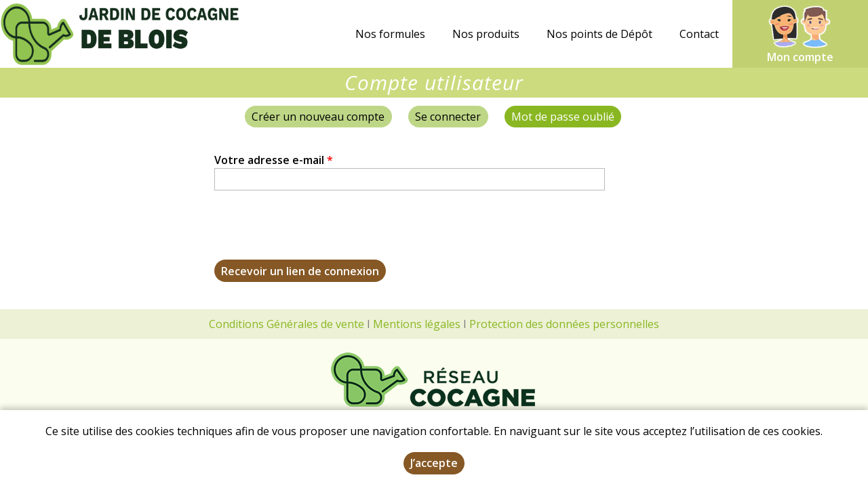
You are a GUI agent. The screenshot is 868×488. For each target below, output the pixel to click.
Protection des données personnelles (564, 324)
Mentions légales (417, 324)
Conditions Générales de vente (287, 324)
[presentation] (317, 233)
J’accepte (434, 463)
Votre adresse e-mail (274, 160)
